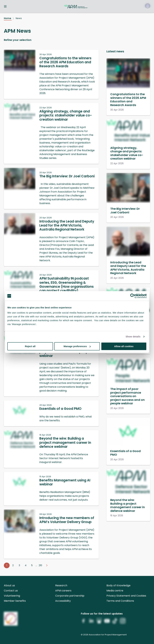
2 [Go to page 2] (13, 565)
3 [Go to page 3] (19, 565)
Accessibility (63, 601)
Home (8, 18)
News (19, 18)
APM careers (63, 591)
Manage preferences (77, 346)
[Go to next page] (47, 566)
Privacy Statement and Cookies (126, 596)
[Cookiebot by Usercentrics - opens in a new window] (133, 296)
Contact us (11, 591)
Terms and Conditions (120, 601)
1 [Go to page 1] (7, 565)
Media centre (115, 591)
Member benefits (15, 601)
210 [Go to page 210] (40, 565)
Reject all (30, 346)
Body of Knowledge (118, 585)
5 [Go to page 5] (32, 565)
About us (9, 585)
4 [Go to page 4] (26, 565)
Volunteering (12, 596)
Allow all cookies (124, 346)
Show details (133, 336)
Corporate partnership (70, 596)
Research (61, 585)
